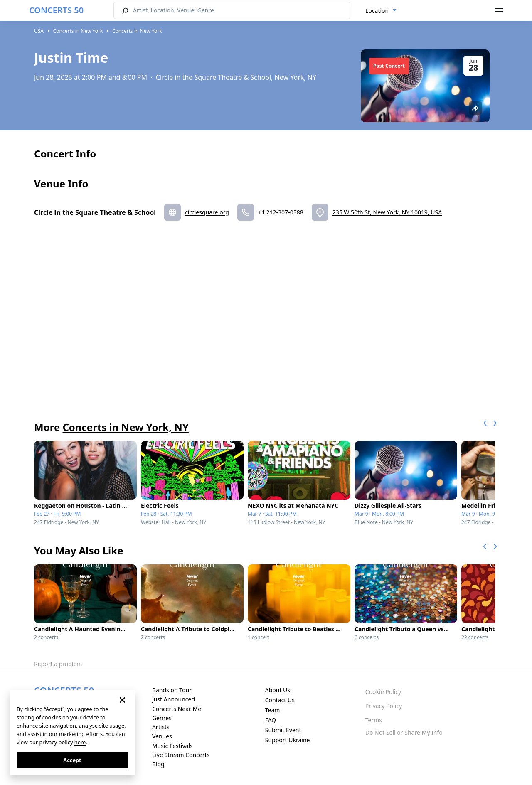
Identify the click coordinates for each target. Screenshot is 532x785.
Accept (72, 760)
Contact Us (280, 700)
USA (39, 31)
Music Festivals (172, 746)
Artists (161, 727)
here (80, 742)
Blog (158, 764)
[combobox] (381, 11)
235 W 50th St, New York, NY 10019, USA (387, 212)
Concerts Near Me (177, 709)
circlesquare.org (207, 212)
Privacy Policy (384, 706)
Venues (162, 736)
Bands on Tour (172, 690)
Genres (162, 718)
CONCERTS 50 (56, 10)
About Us (278, 690)
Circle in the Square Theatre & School (95, 212)
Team (273, 710)
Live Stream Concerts (181, 755)
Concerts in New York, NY (125, 427)
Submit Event (283, 730)
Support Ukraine (288, 740)
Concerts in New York (78, 31)
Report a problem (58, 664)
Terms (374, 720)
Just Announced (174, 699)
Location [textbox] (377, 11)
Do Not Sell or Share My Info (404, 732)
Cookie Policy (383, 692)
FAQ (271, 720)
